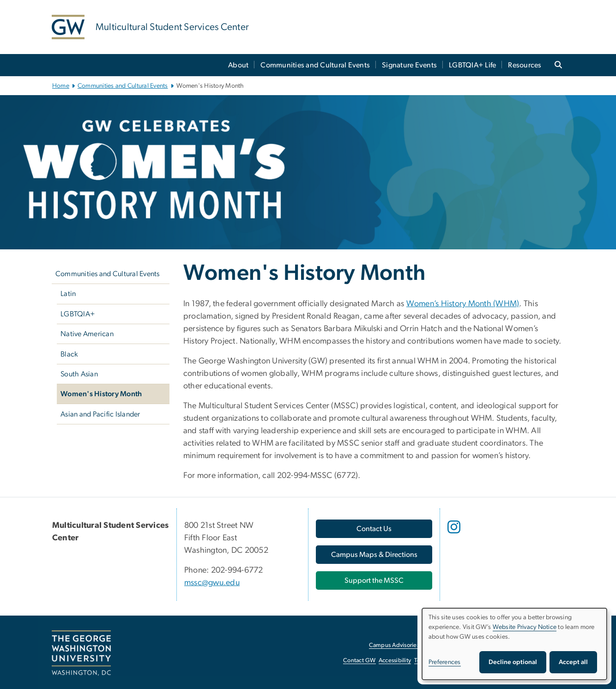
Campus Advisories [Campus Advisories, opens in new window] (394, 645)
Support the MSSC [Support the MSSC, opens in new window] (374, 580)
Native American (87, 334)
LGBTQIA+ (78, 314)
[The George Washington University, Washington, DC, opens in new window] (81, 653)
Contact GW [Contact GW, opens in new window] (359, 661)
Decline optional (513, 662)
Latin (68, 294)
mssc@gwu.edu (212, 583)
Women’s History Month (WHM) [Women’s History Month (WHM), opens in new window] (463, 304)
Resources (525, 65)
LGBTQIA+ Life (472, 65)
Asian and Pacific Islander (100, 414)
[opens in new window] (455, 534)
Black (69, 354)
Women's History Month (101, 394)
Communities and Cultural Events (315, 65)
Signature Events (409, 65)
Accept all (573, 662)
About (238, 65)
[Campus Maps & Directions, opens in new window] (374, 555)
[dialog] (514, 644)
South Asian (79, 374)
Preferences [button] (445, 662)
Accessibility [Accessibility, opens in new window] (395, 661)
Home (61, 86)
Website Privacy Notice (525, 627)
